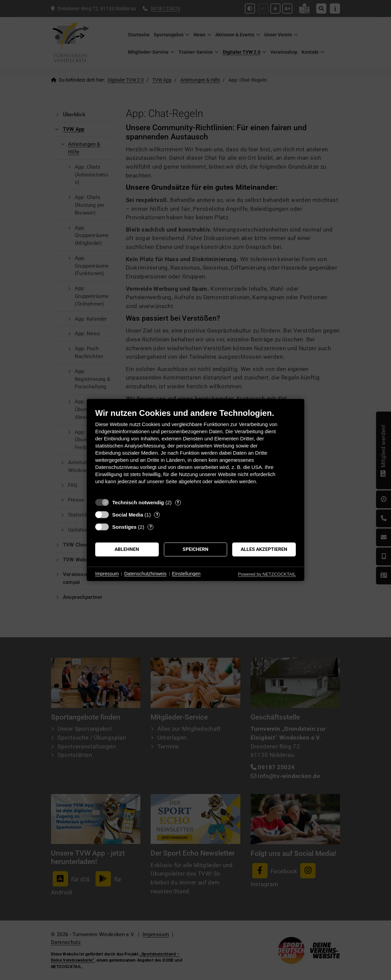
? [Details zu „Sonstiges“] (151, 527)
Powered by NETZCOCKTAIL (267, 574)
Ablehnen (127, 549)
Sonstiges (124, 527)
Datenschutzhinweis (145, 574)
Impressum (107, 574)
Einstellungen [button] (186, 574)
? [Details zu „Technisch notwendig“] (178, 502)
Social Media (128, 515)
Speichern (195, 549)
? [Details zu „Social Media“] (157, 515)
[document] (195, 451)
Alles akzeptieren (264, 549)
